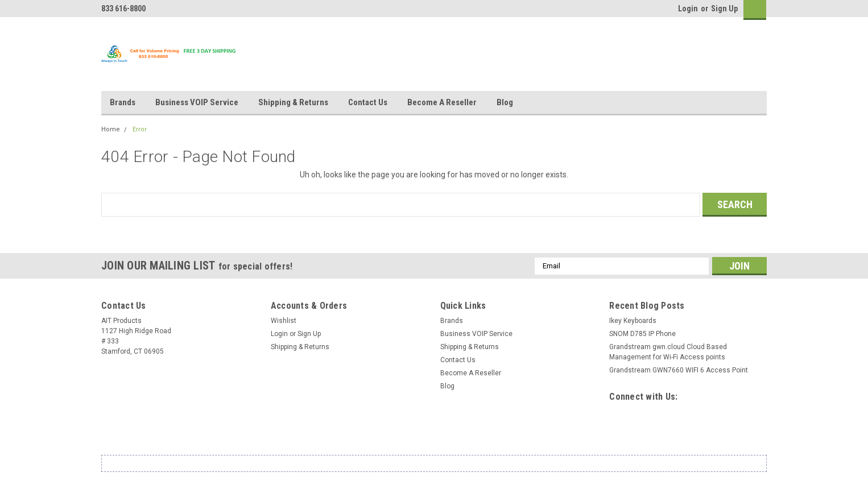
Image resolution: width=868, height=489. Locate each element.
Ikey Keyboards (633, 321)
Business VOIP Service (197, 102)
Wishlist (284, 321)
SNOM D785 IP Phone (642, 334)
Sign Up (724, 9)
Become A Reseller (442, 102)
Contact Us (368, 102)
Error (140, 129)
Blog (505, 102)
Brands (123, 102)
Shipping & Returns (293, 102)
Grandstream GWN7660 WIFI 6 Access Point (679, 370)
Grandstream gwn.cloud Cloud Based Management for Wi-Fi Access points (668, 352)
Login (688, 9)
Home (111, 129)
